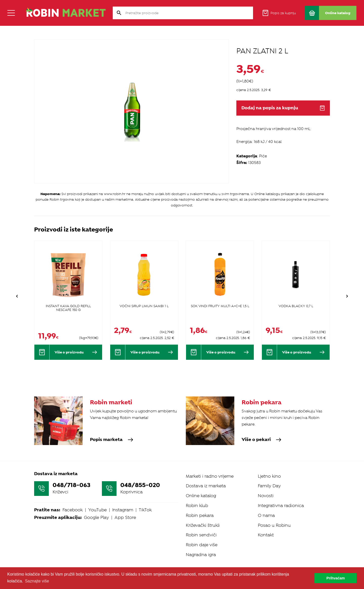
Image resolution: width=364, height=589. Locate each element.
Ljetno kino (269, 470)
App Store (125, 511)
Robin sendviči (201, 529)
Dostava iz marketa (206, 480)
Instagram (123, 504)
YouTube (97, 504)
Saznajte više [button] (37, 581)
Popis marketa (106, 434)
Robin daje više (202, 539)
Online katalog (201, 490)
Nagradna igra (201, 548)
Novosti (266, 490)
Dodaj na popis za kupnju (283, 108)
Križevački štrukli (203, 519)
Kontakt (266, 529)
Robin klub (197, 499)
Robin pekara (200, 509)
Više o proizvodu (76, 352)
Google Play (96, 511)
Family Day (269, 480)
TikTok (145, 504)
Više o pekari (256, 434)
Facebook (73, 504)
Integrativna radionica (281, 499)
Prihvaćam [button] (336, 578)
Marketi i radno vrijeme (210, 470)
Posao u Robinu (274, 519)
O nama (266, 509)
